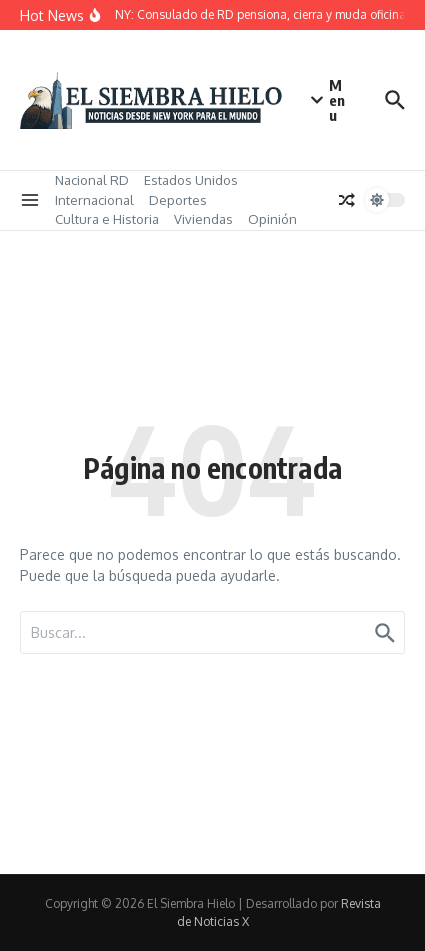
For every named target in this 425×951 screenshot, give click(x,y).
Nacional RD (92, 180)
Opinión (272, 219)
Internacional (94, 200)
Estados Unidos (191, 180)
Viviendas (203, 219)
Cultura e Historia (107, 219)
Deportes (178, 200)
